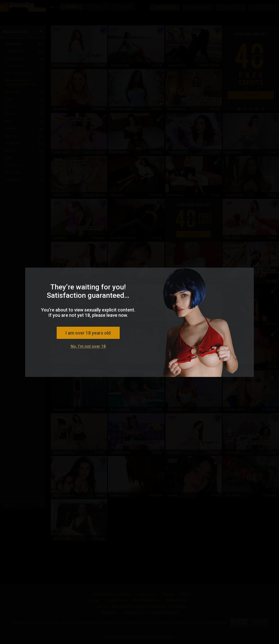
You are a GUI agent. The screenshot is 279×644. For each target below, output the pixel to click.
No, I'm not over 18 (88, 346)
